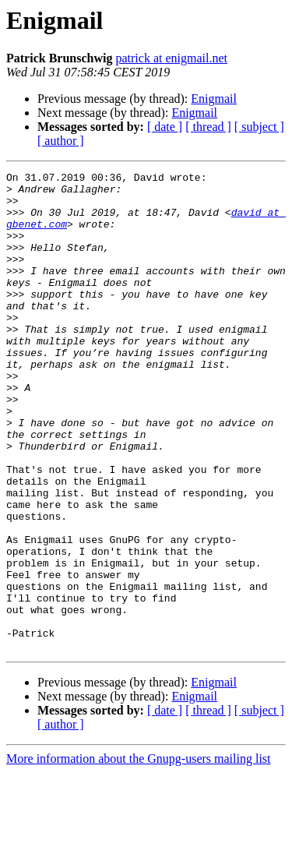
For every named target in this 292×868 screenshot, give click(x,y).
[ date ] (165, 127)
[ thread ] (208, 127)
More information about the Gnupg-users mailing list (139, 854)
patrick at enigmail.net (171, 58)
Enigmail (214, 99)
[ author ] (61, 141)
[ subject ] (259, 127)
